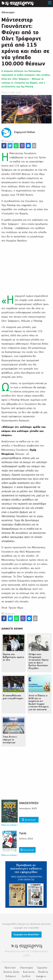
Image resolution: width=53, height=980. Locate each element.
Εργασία (42, 968)
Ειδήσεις (11, 976)
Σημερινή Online (25, 132)
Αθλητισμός (8, 12)
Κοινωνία (29, 972)
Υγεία (23, 833)
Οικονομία (26, 968)
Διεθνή (26, 976)
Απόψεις (41, 976)
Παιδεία (43, 972)
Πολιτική (10, 968)
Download (29, 820)
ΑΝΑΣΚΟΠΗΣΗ (29, 803)
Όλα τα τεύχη (9, 825)
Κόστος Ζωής (12, 972)
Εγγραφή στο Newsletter (26, 934)
